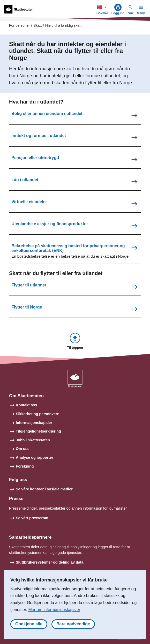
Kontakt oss (26, 405)
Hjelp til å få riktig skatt (63, 25)
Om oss (23, 449)
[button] (75, 342)
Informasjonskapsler (34, 423)
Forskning (25, 466)
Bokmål (103, 9)
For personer (19, 25)
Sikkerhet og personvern (38, 414)
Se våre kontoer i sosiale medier (44, 489)
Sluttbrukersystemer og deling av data (50, 562)
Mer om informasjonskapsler (54, 610)
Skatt (37, 25)
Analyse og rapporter (35, 457)
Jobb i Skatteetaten (33, 440)
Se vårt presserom (32, 518)
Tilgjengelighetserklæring (38, 431)
